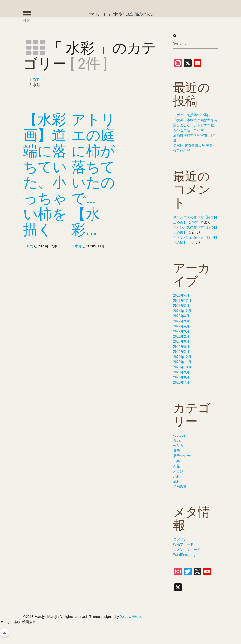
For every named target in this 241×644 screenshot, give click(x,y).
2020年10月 (182, 367)
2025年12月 (182, 301)
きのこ (178, 441)
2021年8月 (181, 341)
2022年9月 (181, 321)
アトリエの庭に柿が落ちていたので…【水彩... (93, 175)
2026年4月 (181, 295)
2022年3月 (181, 331)
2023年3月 (181, 316)
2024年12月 (182, 311)
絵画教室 (180, 487)
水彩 (30, 246)
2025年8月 (181, 306)
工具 (176, 461)
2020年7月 (181, 382)
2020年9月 (181, 372)
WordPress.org (184, 555)
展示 (176, 451)
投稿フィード (183, 544)
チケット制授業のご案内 (192, 115)
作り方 (178, 446)
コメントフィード (187, 550)
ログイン (180, 539)
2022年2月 (181, 336)
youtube (179, 435)
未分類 (178, 471)
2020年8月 (181, 377)
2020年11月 (182, 362)
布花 (176, 466)
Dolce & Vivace (131, 617)
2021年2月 (181, 352)
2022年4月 (181, 326)
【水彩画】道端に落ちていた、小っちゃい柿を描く (45, 175)
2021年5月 (181, 347)
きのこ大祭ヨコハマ (188, 130)
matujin (198, 222)
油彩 (176, 481)
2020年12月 (182, 357)
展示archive (182, 456)
